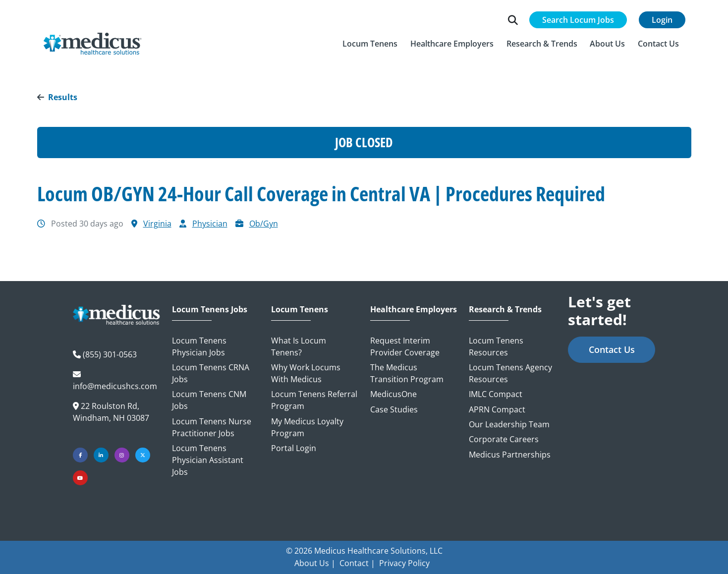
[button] (370, 44)
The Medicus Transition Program (407, 373)
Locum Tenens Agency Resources (510, 373)
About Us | (315, 563)
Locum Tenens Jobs (210, 310)
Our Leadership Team (509, 424)
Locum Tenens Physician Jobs (199, 346)
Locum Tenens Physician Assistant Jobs (208, 460)
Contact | (357, 563)
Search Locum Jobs (578, 20)
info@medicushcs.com (115, 386)
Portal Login (294, 448)
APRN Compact (497, 409)
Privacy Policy (404, 563)
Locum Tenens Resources (496, 346)
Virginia (157, 224)
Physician (210, 224)
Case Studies (394, 409)
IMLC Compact (496, 394)
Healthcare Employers (414, 310)
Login (662, 20)
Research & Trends (505, 310)
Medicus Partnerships (510, 455)
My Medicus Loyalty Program (307, 427)
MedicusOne (393, 394)
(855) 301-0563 (110, 354)
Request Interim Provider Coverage (405, 346)
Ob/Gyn (264, 224)
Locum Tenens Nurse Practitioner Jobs (212, 427)
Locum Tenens (300, 310)
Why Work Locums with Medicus (306, 373)
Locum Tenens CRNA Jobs (211, 373)
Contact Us (612, 349)
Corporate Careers (504, 439)
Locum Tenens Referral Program (314, 400)
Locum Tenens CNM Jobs (209, 400)
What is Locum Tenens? (299, 346)
